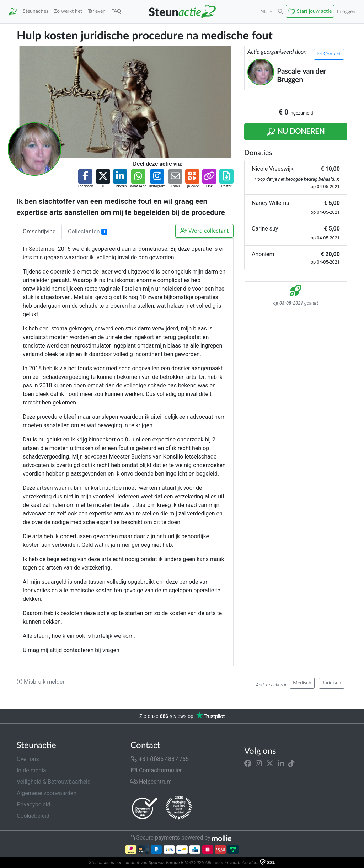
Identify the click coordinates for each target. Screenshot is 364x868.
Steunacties (36, 11)
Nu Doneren (296, 132)
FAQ (116, 11)
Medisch (302, 683)
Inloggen (346, 12)
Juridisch (332, 683)
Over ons (28, 759)
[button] (280, 12)
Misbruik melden (41, 682)
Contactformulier (156, 770)
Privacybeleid (33, 805)
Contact (329, 54)
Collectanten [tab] (87, 232)
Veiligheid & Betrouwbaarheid (54, 782)
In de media (31, 770)
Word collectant (204, 231)
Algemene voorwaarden (47, 793)
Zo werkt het (68, 11)
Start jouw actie (314, 11)
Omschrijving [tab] (39, 231)
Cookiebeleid (33, 816)
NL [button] (264, 12)
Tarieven (97, 11)
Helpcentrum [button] (151, 782)
